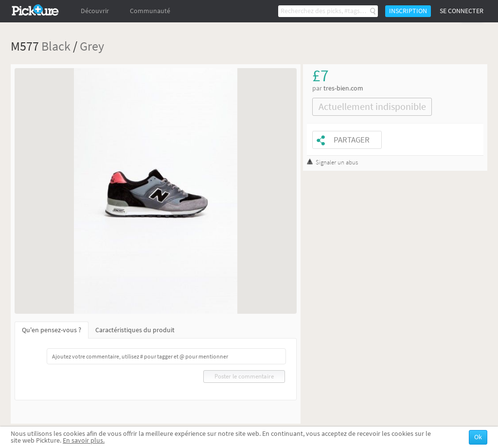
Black (56, 46)
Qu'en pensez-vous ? (52, 330)
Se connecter (462, 11)
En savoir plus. (84, 440)
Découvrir (95, 11)
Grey (92, 46)
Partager (352, 140)
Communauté (150, 11)
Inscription (408, 11)
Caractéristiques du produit (135, 330)
